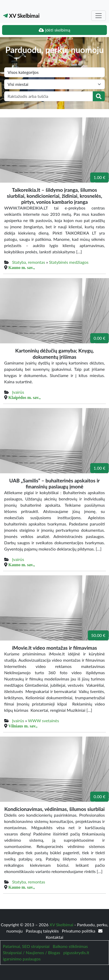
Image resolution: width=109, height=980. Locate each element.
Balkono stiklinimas (70, 946)
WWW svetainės (44, 721)
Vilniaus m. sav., (23, 726)
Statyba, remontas (28, 262)
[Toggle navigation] (99, 16)
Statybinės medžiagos (69, 262)
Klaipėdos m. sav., (24, 397)
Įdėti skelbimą (54, 30)
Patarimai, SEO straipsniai (26, 946)
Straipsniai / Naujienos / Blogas (31, 952)
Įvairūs (18, 392)
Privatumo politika (79, 931)
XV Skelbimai (21, 16)
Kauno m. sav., (22, 267)
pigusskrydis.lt (76, 952)
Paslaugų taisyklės (43, 931)
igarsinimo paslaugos (22, 959)
